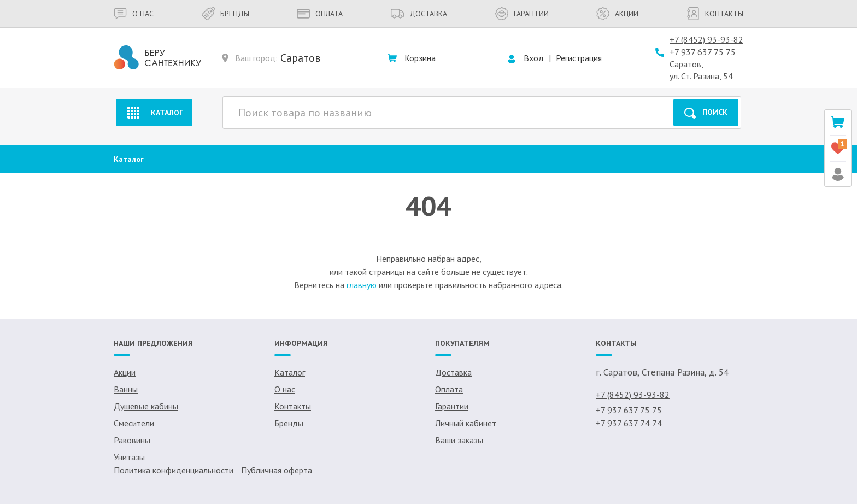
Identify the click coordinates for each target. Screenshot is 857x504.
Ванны (126, 389)
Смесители (134, 423)
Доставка (419, 14)
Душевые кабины (146, 406)
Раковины (132, 440)
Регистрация (579, 58)
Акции (617, 14)
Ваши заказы (459, 440)
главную (362, 285)
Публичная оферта (277, 470)
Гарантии (522, 14)
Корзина (420, 58)
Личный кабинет (466, 423)
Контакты (715, 14)
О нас (134, 14)
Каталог (154, 113)
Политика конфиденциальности (174, 470)
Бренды (225, 14)
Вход (534, 58)
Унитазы (129, 457)
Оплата (320, 14)
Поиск (706, 113)
